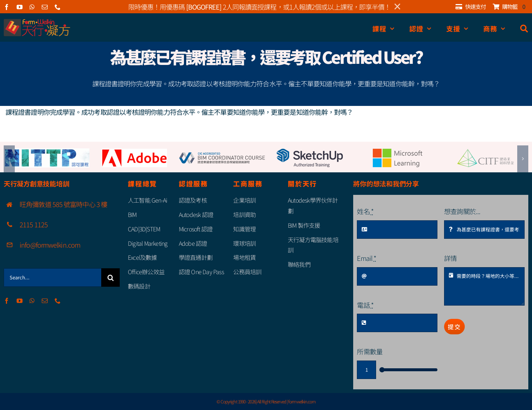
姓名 (365, 211)
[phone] (57, 7)
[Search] (110, 278)
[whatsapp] (32, 7)
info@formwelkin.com (50, 245)
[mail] (45, 7)
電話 (365, 305)
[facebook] (6, 7)
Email (366, 258)
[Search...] (52, 278)
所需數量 (369, 351)
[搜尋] (524, 29)
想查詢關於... (462, 211)
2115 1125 (34, 224)
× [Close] (397, 7)
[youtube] (19, 7)
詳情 (450, 258)
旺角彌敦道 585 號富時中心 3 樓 (63, 204)
